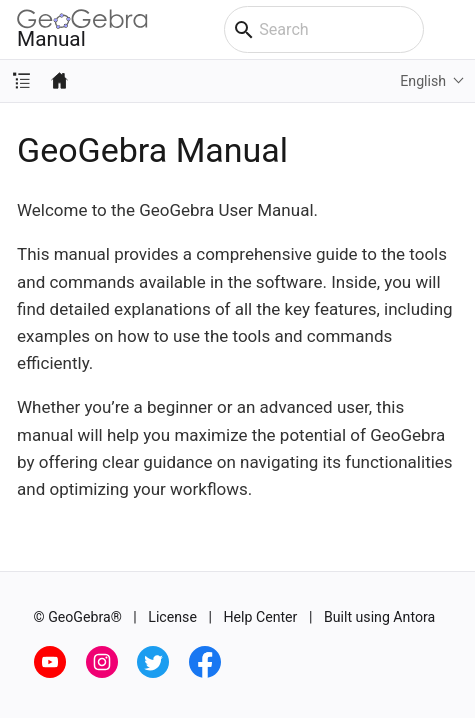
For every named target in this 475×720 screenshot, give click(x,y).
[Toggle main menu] (449, 30)
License (172, 617)
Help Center (260, 617)
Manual (82, 29)
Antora (414, 617)
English (423, 81)
